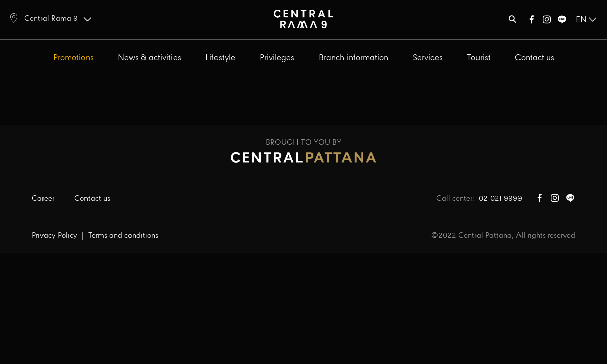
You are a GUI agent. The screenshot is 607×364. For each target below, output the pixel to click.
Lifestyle (220, 58)
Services (428, 58)
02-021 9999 (500, 199)
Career (43, 199)
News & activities (149, 58)
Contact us (535, 58)
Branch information (354, 58)
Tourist (479, 58)
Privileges (277, 58)
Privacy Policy (55, 236)
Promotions (73, 58)
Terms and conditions (123, 236)
